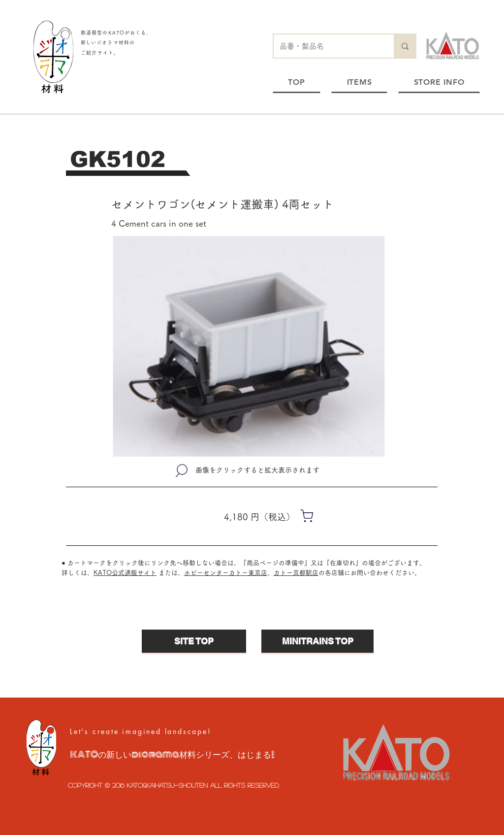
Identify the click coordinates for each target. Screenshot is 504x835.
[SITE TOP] (194, 641)
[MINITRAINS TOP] (317, 641)
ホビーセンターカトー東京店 (226, 573)
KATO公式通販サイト (125, 573)
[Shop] (307, 516)
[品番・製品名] (326, 46)
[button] (249, 346)
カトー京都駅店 (296, 573)
